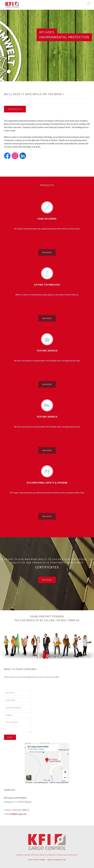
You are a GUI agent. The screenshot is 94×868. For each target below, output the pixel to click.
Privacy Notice (40, 855)
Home (19, 855)
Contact (27, 855)
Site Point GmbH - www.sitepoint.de (47, 860)
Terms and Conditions (67, 855)
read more (47, 252)
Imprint (52, 855)
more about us (15, 109)
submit (10, 737)
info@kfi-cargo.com (18, 814)
